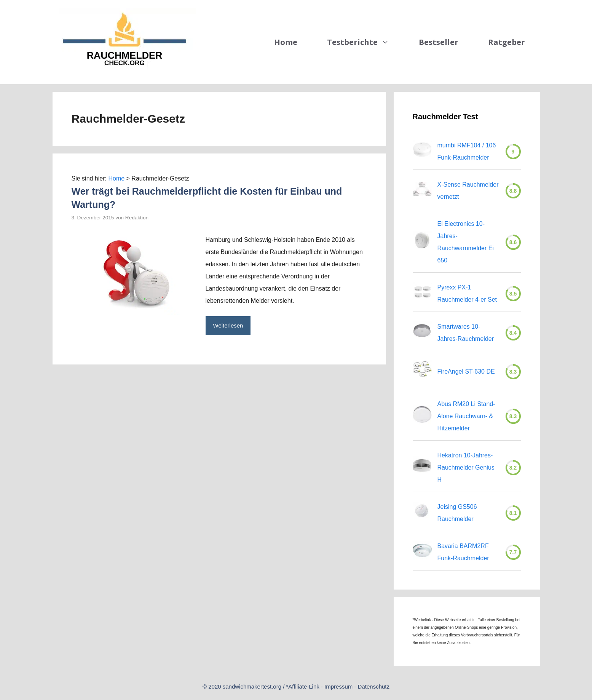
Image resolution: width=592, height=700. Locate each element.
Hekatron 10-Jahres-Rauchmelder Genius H (466, 467)
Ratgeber (507, 42)
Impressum (338, 686)
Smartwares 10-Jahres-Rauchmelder (466, 333)
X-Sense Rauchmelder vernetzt (468, 191)
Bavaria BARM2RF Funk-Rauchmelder (463, 552)
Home (286, 42)
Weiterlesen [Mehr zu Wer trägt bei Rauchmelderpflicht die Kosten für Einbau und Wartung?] (228, 325)
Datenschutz (374, 686)
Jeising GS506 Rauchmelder (457, 513)
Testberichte (365, 42)
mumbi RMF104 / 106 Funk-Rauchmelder (467, 151)
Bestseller (439, 42)
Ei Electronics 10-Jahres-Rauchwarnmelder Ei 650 (466, 242)
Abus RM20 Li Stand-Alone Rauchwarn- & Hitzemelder (466, 416)
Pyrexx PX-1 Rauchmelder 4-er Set (467, 293)
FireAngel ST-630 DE (466, 372)
